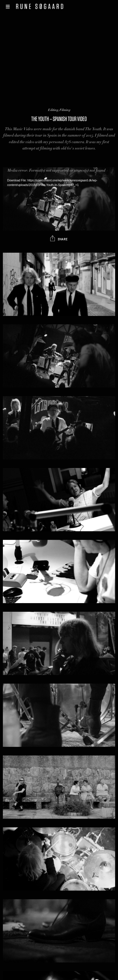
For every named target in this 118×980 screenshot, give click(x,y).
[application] (59, 199)
